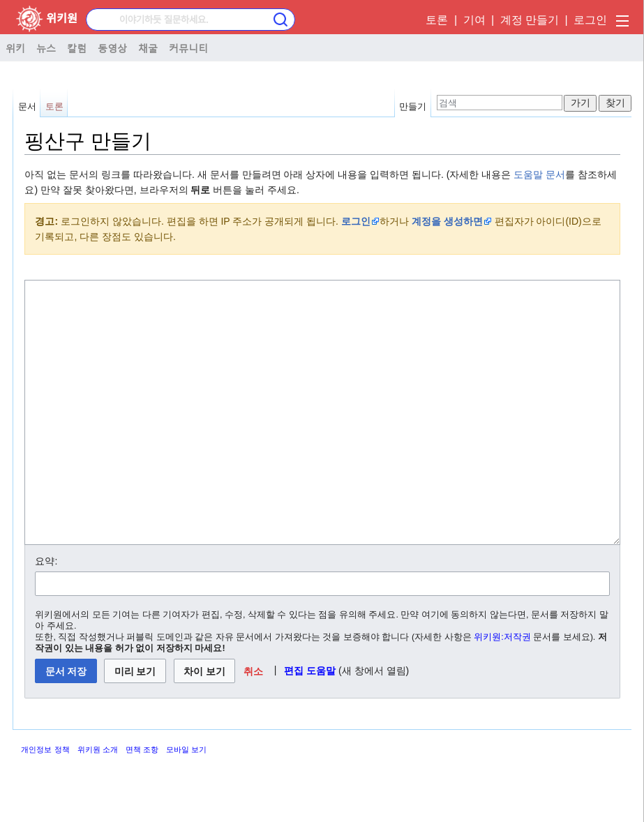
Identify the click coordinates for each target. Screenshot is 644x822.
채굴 (148, 47)
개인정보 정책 (45, 802)
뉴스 (46, 47)
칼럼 (77, 47)
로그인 (590, 20)
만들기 (413, 106)
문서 (27, 106)
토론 (437, 20)
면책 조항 (142, 802)
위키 (15, 47)
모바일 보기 (186, 802)
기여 (474, 20)
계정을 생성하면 (447, 221)
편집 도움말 (310, 723)
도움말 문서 (539, 174)
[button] (253, 723)
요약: (46, 613)
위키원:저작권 (502, 689)
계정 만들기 (530, 20)
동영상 (112, 47)
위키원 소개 (98, 802)
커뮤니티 (188, 47)
